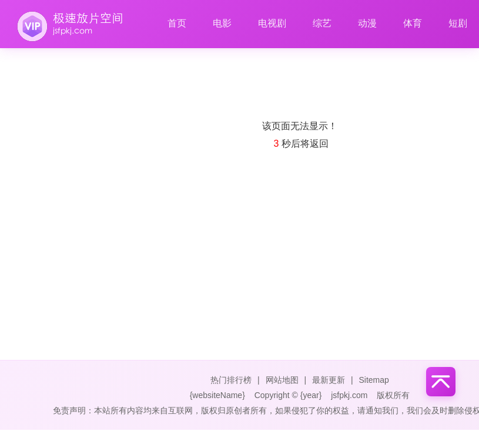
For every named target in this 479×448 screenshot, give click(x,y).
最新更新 (329, 380)
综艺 (322, 23)
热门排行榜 (231, 380)
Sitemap (374, 380)
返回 (319, 144)
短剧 (458, 23)
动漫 (367, 23)
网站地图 (282, 380)
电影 (222, 23)
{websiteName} (217, 395)
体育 (413, 23)
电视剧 (272, 23)
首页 (177, 23)
